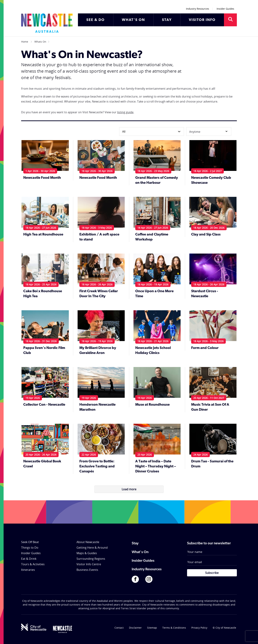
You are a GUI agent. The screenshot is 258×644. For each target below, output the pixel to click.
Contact (119, 628)
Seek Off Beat (30, 542)
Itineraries (28, 570)
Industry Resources (198, 9)
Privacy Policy (199, 628)
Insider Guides (225, 9)
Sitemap (152, 628)
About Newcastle (88, 542)
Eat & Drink (29, 559)
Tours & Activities (33, 564)
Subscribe (212, 573)
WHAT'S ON (133, 20)
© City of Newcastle (224, 628)
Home (25, 42)
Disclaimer (135, 628)
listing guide (125, 112)
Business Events (87, 570)
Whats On (40, 42)
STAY (167, 20)
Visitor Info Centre (89, 564)
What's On (140, 552)
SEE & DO (95, 20)
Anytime (209, 132)
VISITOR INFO (202, 20)
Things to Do (30, 548)
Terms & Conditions (174, 628)
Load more (129, 489)
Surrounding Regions (91, 559)
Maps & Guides (87, 553)
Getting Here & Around (92, 548)
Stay (135, 543)
